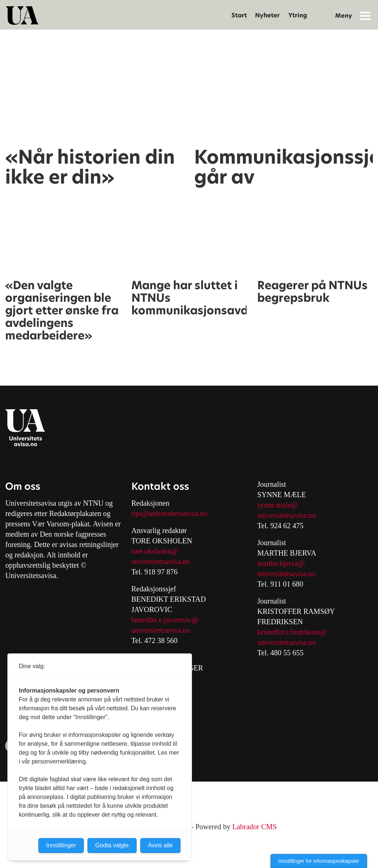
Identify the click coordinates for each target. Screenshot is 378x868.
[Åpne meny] (365, 16)
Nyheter (267, 15)
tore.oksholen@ (155, 551)
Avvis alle (160, 845)
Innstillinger (61, 845)
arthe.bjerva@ (284, 563)
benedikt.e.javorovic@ (165, 620)
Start (239, 15)
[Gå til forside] (22, 16)
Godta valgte (112, 845)
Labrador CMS (255, 827)
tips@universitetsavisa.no (169, 513)
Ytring (298, 15)
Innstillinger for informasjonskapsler (319, 861)
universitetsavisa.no (161, 561)
